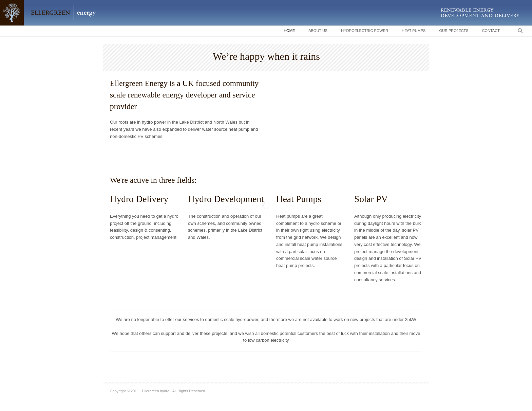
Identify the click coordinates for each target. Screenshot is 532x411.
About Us (318, 31)
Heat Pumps (414, 31)
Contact (491, 31)
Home (289, 31)
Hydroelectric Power (365, 31)
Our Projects (454, 31)
